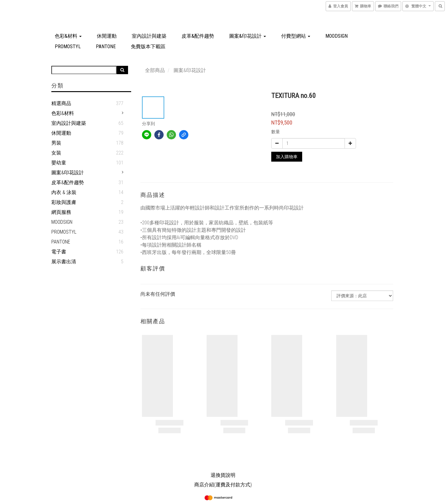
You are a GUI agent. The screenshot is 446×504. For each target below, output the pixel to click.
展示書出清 (64, 262)
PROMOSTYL (68, 47)
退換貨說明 (223, 475)
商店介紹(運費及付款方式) (223, 485)
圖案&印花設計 (248, 36)
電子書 (59, 252)
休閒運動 (107, 36)
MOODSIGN (337, 36)
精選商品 (61, 103)
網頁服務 (61, 212)
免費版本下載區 (148, 47)
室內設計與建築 (149, 36)
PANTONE (106, 47)
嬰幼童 (59, 163)
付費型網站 (296, 36)
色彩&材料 (68, 36)
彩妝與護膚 (64, 202)
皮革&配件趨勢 (198, 36)
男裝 (56, 143)
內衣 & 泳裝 (64, 192)
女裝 (56, 153)
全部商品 (155, 70)
